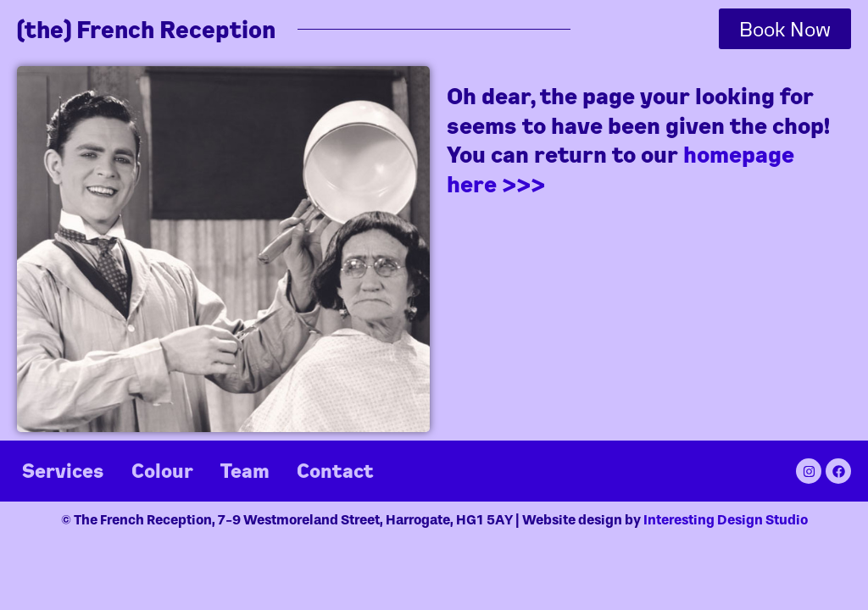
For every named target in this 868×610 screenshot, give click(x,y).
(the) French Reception (146, 29)
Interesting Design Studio (726, 520)
